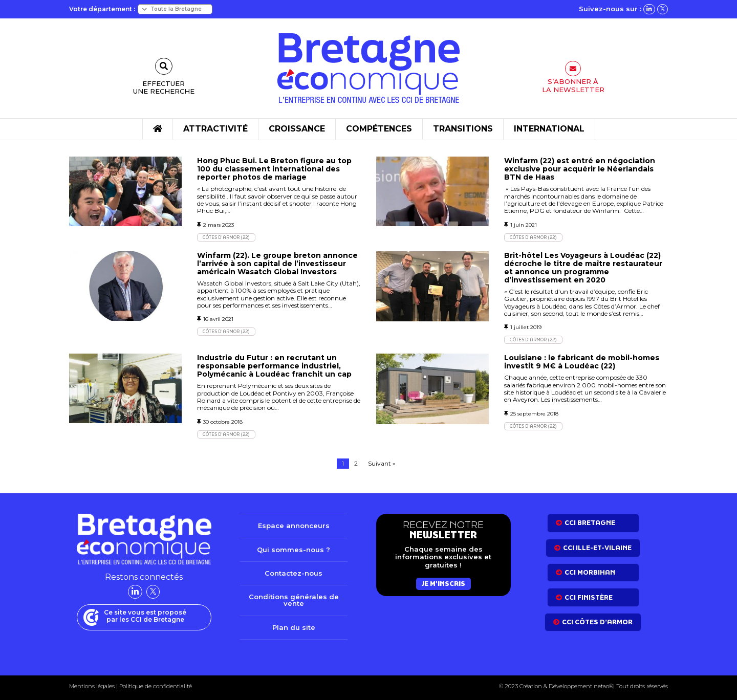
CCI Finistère (589, 597)
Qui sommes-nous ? (294, 550)
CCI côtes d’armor (597, 622)
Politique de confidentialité (155, 686)
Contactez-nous (294, 573)
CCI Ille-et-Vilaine (597, 548)
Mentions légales (92, 686)
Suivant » (382, 463)
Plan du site (294, 627)
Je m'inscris (443, 584)
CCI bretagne (590, 523)
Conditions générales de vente (294, 600)
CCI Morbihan (590, 572)
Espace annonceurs (294, 526)
